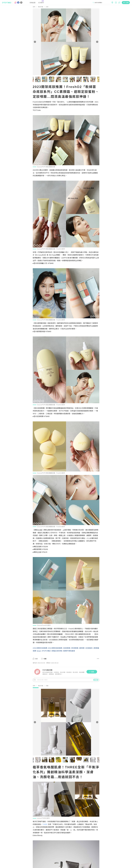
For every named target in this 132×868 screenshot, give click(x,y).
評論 (96, 680)
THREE (45, 824)
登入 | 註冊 (126, 2)
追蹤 (92, 672)
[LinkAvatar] (38, 672)
